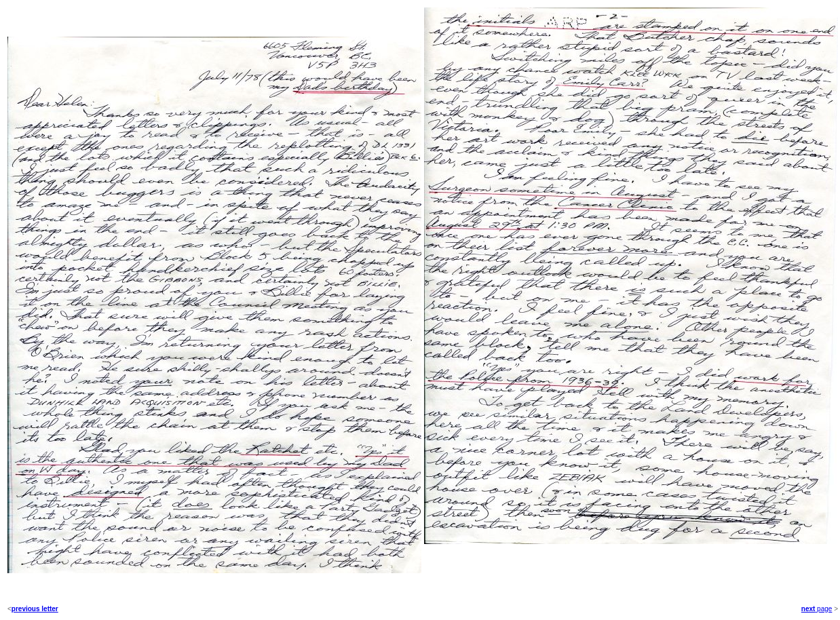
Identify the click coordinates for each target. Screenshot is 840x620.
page (823, 609)
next (808, 609)
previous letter (35, 609)
